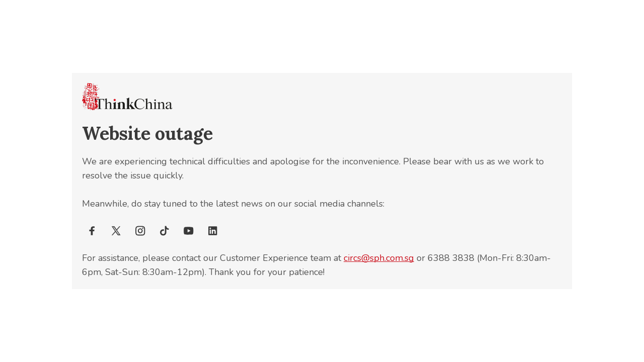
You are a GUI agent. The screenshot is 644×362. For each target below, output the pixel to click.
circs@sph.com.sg (379, 258)
